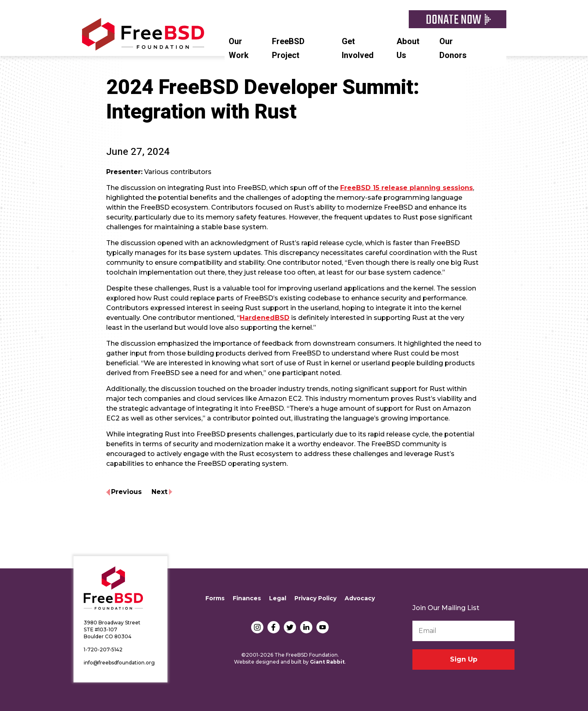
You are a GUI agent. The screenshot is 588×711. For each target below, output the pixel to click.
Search (502, 40)
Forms (215, 598)
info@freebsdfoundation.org (119, 663)
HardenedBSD (265, 318)
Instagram (257, 627)
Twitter (290, 627)
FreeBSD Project (288, 48)
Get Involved (358, 48)
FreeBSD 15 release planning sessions (406, 188)
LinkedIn (306, 627)
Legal (278, 598)
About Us (408, 48)
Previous (126, 492)
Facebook (274, 627)
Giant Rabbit (327, 662)
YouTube (323, 627)
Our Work (239, 48)
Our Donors (453, 48)
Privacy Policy (315, 598)
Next (159, 492)
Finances (247, 598)
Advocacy (360, 598)
